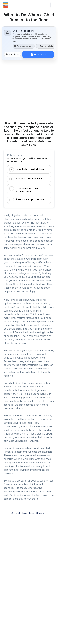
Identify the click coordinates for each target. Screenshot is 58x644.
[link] (29, 43)
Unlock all (38, 54)
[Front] (6, 5)
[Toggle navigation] (53, 5)
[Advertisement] (29, 91)
